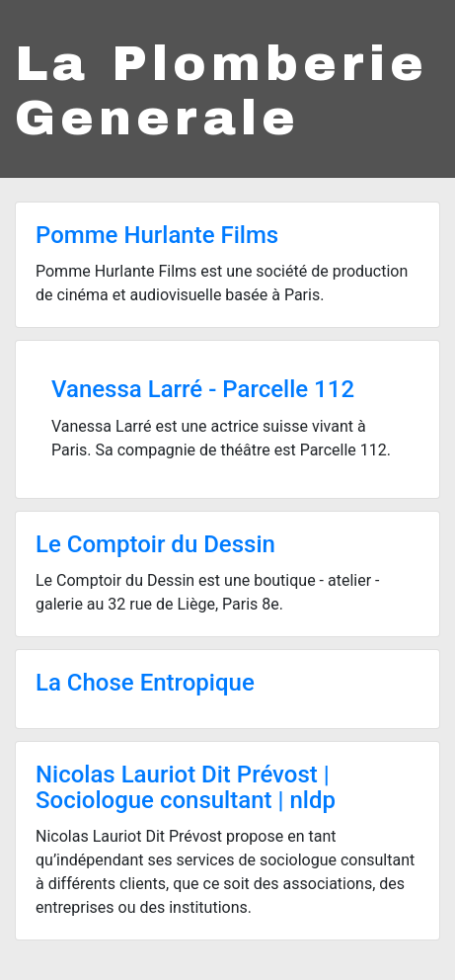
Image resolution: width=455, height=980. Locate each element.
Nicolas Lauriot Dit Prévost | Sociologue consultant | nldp (186, 787)
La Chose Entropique (145, 683)
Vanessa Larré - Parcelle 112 (203, 389)
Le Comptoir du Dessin (155, 544)
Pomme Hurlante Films (157, 235)
